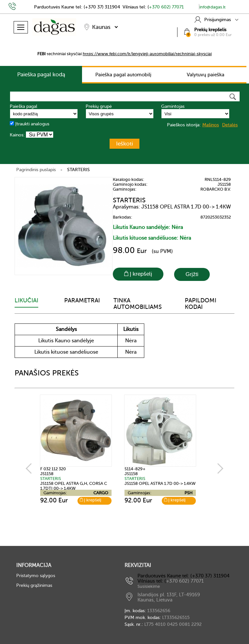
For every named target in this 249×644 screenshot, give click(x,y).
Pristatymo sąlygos (36, 576)
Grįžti (192, 274)
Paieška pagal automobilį (123, 75)
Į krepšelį (90, 500)
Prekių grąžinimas (34, 585)
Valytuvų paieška (206, 75)
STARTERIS (78, 170)
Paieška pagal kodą (41, 75)
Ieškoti (124, 144)
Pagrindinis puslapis (36, 170)
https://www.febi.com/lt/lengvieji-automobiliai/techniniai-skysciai (147, 54)
